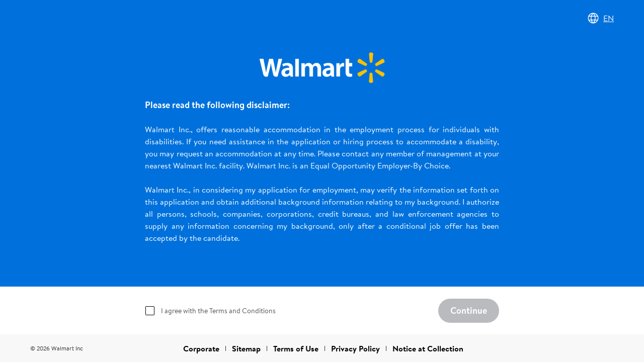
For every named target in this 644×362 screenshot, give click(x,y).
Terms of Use (296, 348)
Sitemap (246, 348)
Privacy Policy (355, 348)
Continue (469, 310)
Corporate (201, 348)
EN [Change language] (600, 18)
